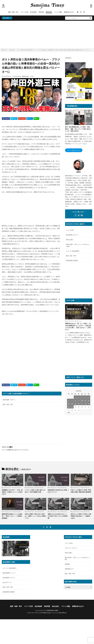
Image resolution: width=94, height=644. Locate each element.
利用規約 (67, 564)
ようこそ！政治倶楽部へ (73, 251)
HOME (5, 50)
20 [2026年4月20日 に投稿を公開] (69, 407)
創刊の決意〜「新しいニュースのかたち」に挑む (78, 245)
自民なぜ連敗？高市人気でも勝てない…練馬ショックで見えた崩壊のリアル (35, 516)
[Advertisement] (47, 34)
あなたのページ (7, 582)
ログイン (18, 450)
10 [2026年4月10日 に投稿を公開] (82, 400)
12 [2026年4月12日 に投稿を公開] (89, 400)
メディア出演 (24, 12)
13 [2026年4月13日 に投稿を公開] (69, 404)
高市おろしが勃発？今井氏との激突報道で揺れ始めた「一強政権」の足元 (81, 516)
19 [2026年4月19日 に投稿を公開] (89, 404)
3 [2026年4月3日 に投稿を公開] (82, 397)
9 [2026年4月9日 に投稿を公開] (79, 400)
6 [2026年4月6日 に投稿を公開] (69, 400)
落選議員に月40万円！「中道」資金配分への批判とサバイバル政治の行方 (12, 492)
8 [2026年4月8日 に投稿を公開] (75, 400)
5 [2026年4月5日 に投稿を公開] (89, 397)
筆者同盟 (41, 12)
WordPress (63, 613)
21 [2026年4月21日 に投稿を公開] (72, 407)
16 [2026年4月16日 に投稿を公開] (79, 404)
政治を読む (49, 12)
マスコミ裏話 (58, 12)
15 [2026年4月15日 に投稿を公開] (75, 404)
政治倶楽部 (33, 12)
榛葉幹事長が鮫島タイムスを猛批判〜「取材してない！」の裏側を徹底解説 (12, 516)
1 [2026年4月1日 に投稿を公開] (75, 397)
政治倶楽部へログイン (9, 400)
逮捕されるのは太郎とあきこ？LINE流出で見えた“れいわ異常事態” (58, 516)
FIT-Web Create (46, 613)
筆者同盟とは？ (69, 569)
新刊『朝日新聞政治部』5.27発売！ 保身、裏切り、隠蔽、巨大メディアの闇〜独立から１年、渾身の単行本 (78, 129)
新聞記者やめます (69, 12)
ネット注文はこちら (74, 150)
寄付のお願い (70, 240)
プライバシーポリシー (71, 548)
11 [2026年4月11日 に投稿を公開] (85, 400)
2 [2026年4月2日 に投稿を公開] (79, 397)
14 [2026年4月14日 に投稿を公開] (72, 404)
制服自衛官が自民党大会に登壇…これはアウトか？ (58, 491)
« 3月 (68, 412)
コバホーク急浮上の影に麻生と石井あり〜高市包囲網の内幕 (35, 491)
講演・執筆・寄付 (13, 12)
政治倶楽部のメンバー (9, 573)
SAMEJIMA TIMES (52, 610)
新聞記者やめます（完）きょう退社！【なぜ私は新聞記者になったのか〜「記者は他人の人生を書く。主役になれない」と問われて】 (78, 327)
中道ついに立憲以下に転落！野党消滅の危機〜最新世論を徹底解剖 (81, 491)
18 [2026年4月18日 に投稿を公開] (85, 404)
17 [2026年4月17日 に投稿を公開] (82, 404)
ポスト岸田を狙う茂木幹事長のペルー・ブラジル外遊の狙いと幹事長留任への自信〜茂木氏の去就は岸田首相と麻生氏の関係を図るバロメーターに (54, 50)
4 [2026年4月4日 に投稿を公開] (85, 397)
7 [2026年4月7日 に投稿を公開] (72, 400)
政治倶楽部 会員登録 (72, 260)
